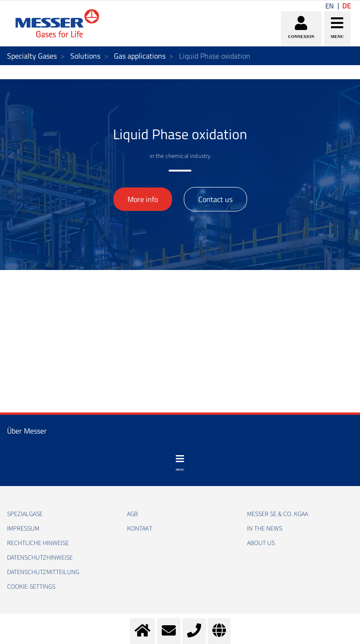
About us (261, 543)
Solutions (85, 56)
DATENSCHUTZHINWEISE (40, 558)
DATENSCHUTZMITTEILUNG (43, 572)
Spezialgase (25, 514)
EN (330, 6)
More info (143, 199)
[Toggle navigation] (180, 463)
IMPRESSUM (23, 529)
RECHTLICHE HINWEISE (38, 543)
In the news (265, 529)
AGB (132, 514)
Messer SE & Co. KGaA (277, 514)
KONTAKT (140, 529)
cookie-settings (31, 587)
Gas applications (140, 56)
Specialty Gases (32, 56)
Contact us (215, 199)
